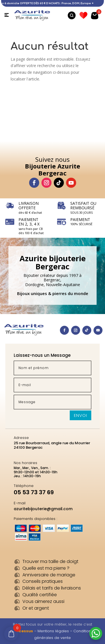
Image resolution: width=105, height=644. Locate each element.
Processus (23, 631)
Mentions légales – (55, 631)
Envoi (81, 415)
